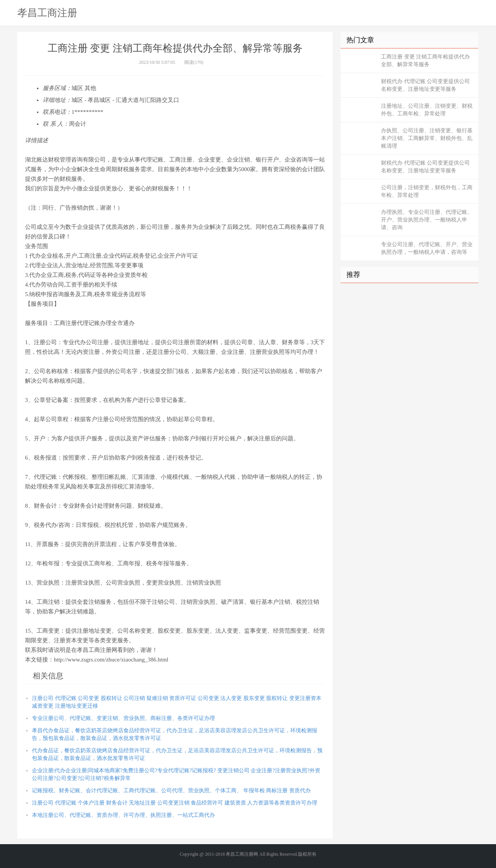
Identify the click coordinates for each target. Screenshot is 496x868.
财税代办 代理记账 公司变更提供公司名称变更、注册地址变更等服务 (425, 85)
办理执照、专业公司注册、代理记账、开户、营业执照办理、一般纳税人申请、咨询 (427, 220)
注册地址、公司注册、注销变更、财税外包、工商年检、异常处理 (427, 110)
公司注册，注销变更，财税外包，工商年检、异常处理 (427, 191)
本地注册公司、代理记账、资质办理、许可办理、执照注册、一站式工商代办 (123, 815)
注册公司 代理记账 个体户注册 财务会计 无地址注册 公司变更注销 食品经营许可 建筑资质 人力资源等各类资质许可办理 (175, 803)
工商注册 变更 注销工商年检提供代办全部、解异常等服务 (425, 61)
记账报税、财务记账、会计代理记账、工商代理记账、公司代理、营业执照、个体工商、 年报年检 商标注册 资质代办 (171, 791)
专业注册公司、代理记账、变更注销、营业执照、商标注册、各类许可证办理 (123, 718)
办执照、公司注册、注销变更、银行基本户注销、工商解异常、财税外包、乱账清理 (427, 138)
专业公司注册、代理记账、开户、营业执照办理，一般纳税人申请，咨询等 (427, 248)
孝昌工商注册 (47, 13)
